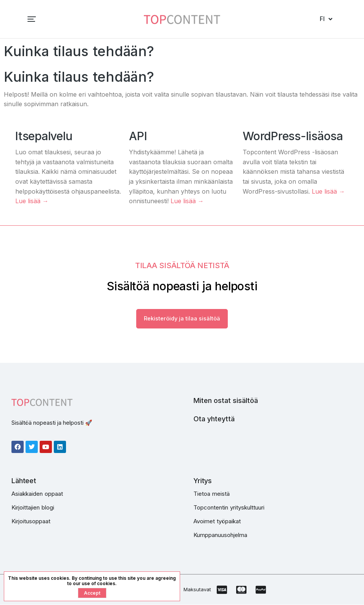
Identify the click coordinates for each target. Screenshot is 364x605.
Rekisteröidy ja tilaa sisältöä (182, 319)
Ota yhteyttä (214, 419)
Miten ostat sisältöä (226, 401)
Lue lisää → (32, 201)
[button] (12, 19)
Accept (92, 593)
